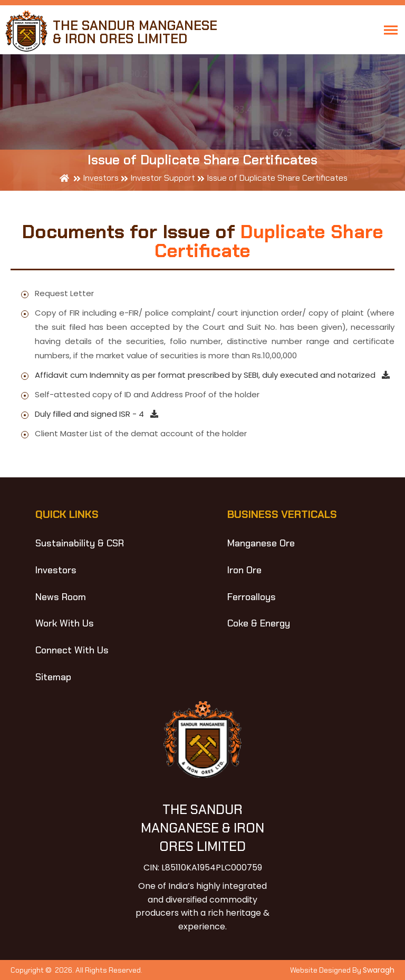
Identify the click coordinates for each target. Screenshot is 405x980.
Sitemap (53, 677)
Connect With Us (72, 650)
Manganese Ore (261, 543)
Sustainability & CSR (80, 543)
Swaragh (379, 970)
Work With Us (65, 623)
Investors (56, 570)
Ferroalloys (252, 597)
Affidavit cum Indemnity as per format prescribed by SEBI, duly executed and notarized (212, 375)
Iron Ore (244, 570)
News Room (61, 597)
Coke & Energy (259, 623)
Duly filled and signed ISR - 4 (97, 414)
